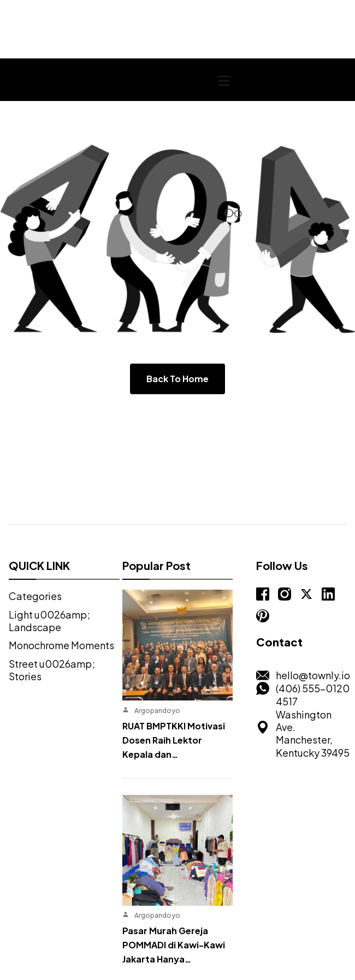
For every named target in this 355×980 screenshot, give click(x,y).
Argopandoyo (157, 652)
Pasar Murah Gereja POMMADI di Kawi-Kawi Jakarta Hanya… (173, 827)
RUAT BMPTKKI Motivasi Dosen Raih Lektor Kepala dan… (173, 681)
